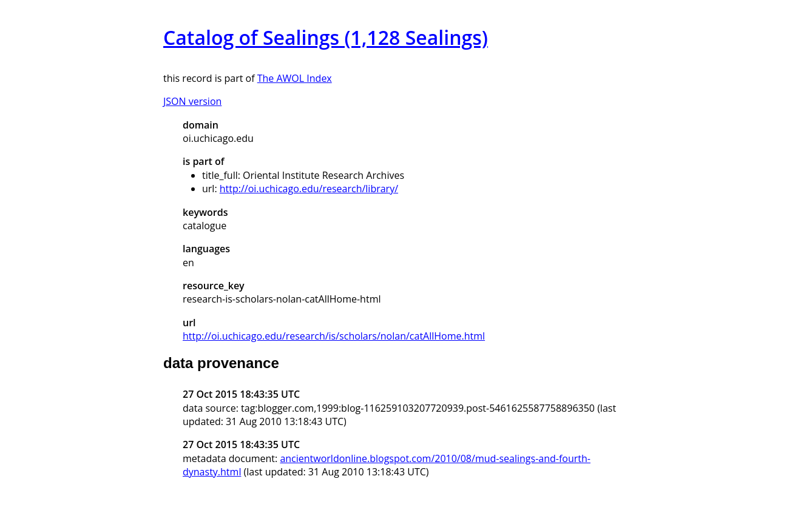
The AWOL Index (295, 78)
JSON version (192, 101)
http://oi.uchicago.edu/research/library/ (309, 189)
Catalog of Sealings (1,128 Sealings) (326, 37)
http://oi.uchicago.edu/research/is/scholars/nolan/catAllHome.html (334, 336)
